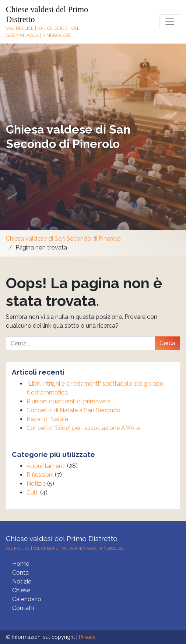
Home (21, 564)
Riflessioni (40, 475)
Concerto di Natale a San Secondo (73, 410)
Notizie (36, 484)
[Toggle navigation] (170, 22)
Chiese (21, 590)
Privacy (87, 637)
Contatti (23, 608)
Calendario (27, 599)
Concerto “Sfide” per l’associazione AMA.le (83, 428)
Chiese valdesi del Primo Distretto (62, 538)
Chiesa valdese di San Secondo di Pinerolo (68, 136)
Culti (33, 493)
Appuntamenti (46, 466)
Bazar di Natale (47, 419)
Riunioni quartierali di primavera (69, 401)
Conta (20, 573)
